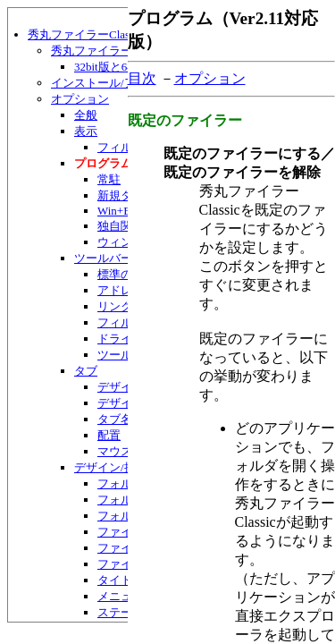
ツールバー (103, 258)
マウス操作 (126, 451)
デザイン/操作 (111, 467)
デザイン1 (124, 387)
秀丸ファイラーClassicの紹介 (126, 51)
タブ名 (115, 419)
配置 (109, 435)
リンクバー (126, 306)
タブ (86, 371)
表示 (86, 131)
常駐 (109, 179)
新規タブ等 (126, 195)
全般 (86, 115)
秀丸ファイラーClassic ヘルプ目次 (120, 34)
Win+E (114, 211)
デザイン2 (124, 403)
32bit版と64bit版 (115, 67)
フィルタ (121, 147)
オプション (80, 99)
